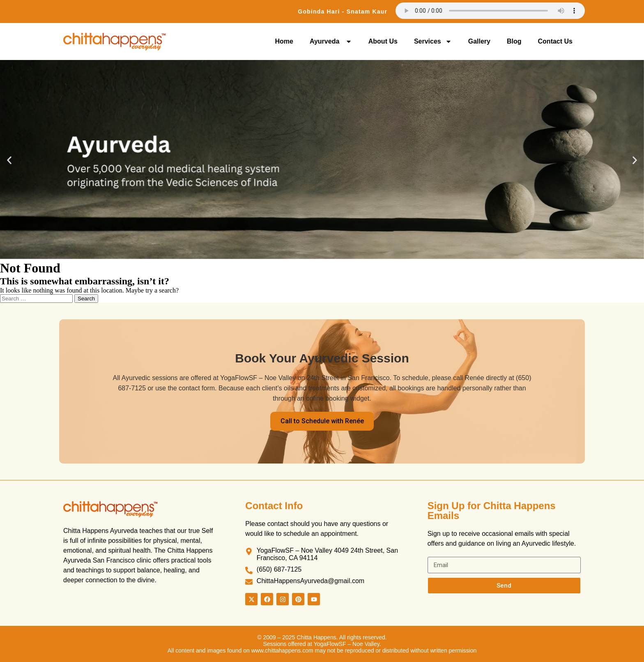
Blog (514, 41)
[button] (9, 160)
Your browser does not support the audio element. (490, 11)
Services (433, 42)
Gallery (479, 41)
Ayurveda (331, 42)
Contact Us (555, 41)
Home (284, 41)
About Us (383, 41)
